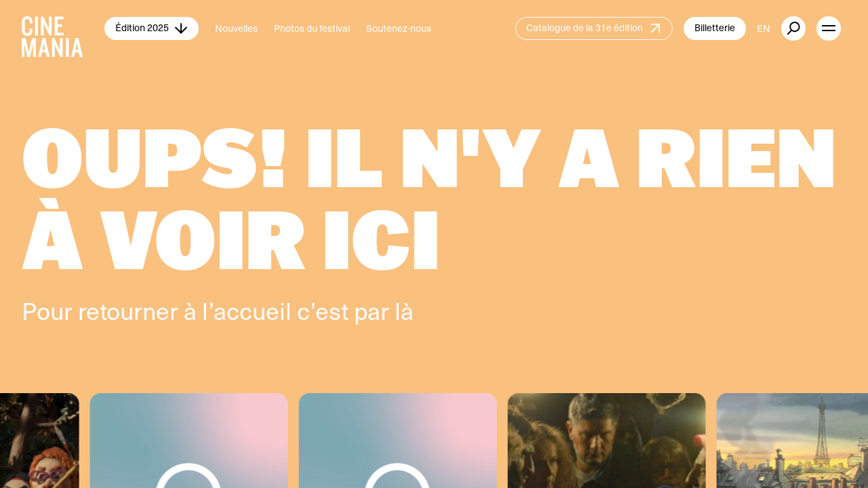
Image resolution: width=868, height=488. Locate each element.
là (404, 310)
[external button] (793, 28)
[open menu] (829, 28)
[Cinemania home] (63, 28)
